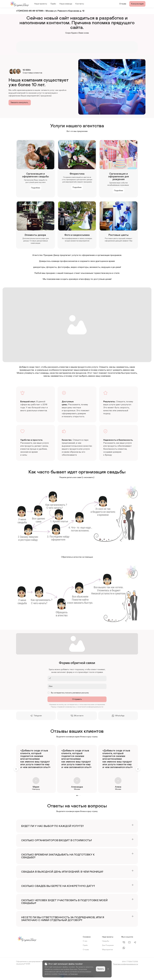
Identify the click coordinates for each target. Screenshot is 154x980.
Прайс (53, 4)
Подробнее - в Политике (68, 974)
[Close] (108, 969)
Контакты (80, 4)
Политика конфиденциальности (125, 964)
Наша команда (66, 4)
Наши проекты (41, 4)
